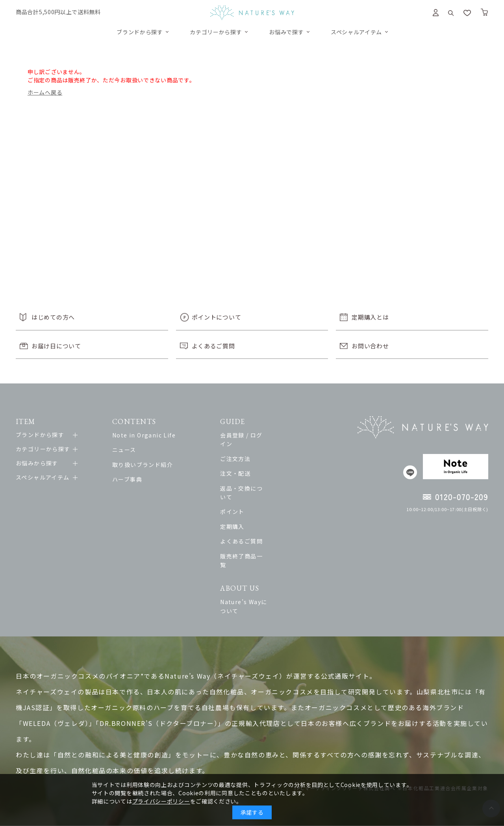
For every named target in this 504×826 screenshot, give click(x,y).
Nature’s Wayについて (267, 575)
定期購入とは (370, 317)
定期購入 (246, 509)
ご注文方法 (249, 450)
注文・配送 (249, 465)
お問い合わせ (370, 346)
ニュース (128, 450)
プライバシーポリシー (161, 801)
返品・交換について (262, 479)
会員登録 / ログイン (261, 435)
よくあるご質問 (213, 346)
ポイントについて (217, 317)
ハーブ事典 (131, 479)
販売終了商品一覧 (258, 538)
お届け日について (56, 346)
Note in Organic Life (148, 435)
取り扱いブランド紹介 (146, 465)
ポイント (246, 494)
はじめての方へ (53, 317)
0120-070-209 (462, 497)
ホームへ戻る (45, 92)
